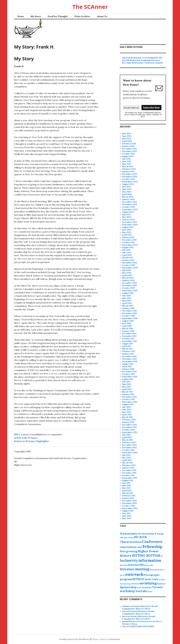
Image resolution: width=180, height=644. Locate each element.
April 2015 (127, 389)
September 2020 (130, 268)
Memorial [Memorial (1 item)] (153, 570)
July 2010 (126, 513)
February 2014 (129, 420)
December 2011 (129, 470)
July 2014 (126, 407)
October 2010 (128, 506)
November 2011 (129, 473)
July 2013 (126, 435)
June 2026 (127, 136)
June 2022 (127, 230)
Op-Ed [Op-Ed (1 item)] (122, 575)
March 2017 (127, 349)
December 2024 (130, 174)
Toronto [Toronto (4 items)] (157, 587)
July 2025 (126, 159)
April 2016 (127, 367)
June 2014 (127, 410)
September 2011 (130, 478)
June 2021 (127, 253)
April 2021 (127, 255)
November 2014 (129, 397)
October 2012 (128, 450)
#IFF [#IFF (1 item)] (122, 538)
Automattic (115, 639)
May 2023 (127, 217)
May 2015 (126, 387)
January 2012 (128, 468)
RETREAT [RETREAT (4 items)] (138, 579)
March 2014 (128, 417)
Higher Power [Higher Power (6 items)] (148, 551)
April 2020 (127, 275)
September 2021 (130, 245)
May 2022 (127, 232)
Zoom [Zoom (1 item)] (150, 592)
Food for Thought (58, 16)
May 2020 (127, 273)
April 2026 (127, 141)
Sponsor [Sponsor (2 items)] (161, 584)
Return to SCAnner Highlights (31, 441)
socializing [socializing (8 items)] (148, 583)
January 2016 (128, 369)
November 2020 (130, 263)
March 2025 (128, 166)
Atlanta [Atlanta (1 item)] (131, 538)
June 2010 (127, 516)
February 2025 (129, 169)
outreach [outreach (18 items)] (134, 574)
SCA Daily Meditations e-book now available (143, 63)
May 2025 (127, 164)
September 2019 (130, 291)
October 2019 (128, 288)
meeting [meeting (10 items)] (142, 569)
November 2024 (130, 177)
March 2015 (127, 392)
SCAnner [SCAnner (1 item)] (162, 580)
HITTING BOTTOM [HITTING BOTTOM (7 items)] (146, 556)
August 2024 (128, 184)
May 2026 (127, 139)
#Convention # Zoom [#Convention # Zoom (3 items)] (151, 534)
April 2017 (127, 346)
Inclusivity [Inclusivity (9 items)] (129, 561)
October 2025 (128, 154)
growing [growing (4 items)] (132, 551)
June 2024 (127, 189)
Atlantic (126, 606)
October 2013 (128, 430)
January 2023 (128, 220)
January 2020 (128, 280)
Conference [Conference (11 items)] (152, 542)
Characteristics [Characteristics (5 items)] (131, 542)
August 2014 (128, 405)
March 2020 (128, 278)
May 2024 (127, 192)
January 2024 (128, 199)
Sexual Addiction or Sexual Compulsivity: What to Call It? (140, 607)
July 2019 (126, 296)
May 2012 (126, 458)
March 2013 (128, 440)
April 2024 (127, 194)
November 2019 (129, 285)
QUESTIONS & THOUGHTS (142, 626)
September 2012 (130, 453)
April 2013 (127, 437)
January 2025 (128, 172)
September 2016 (130, 361)
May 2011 (126, 488)
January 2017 (128, 354)
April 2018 (127, 326)
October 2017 (128, 339)
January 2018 (128, 331)
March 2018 (128, 329)
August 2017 (128, 344)
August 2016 (128, 364)
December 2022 (130, 222)
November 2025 (129, 151)
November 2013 (129, 427)
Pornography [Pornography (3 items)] (152, 575)
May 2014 (126, 412)
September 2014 (130, 402)
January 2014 (128, 422)
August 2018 (128, 321)
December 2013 (129, 425)
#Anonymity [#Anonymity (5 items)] (129, 534)
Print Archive (82, 16)
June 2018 (127, 323)
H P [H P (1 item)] (162, 556)
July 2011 (126, 483)
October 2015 (128, 374)
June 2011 (126, 486)
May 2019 (126, 301)
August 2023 (128, 212)
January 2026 (128, 146)
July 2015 (126, 382)
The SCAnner (90, 7)
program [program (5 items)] (126, 579)
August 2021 (128, 248)
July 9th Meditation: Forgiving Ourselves (141, 60)
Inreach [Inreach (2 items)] (124, 565)
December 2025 (129, 149)
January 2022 (128, 237)
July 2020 (126, 270)
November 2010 (129, 503)
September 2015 (130, 377)
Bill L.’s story (21, 434)
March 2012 (128, 463)
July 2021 (126, 250)
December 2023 (130, 202)
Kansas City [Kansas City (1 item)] (149, 565)
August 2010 (128, 511)
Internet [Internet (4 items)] (134, 565)
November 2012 (129, 448)
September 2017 (130, 341)
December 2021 (129, 240)
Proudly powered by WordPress (74, 639)
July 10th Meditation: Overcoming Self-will (142, 58)
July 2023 (126, 215)
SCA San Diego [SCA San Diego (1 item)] (125, 584)
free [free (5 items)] (123, 551)
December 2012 (129, 445)
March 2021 (128, 258)
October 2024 (129, 179)
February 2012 (129, 465)
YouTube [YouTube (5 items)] (141, 591)
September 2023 (130, 210)
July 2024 (126, 187)
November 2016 (129, 359)
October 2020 (129, 265)
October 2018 (128, 316)
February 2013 (129, 442)
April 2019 (127, 303)
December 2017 (129, 334)
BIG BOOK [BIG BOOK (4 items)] (140, 537)
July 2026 (126, 134)
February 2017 (129, 351)
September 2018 (130, 318)
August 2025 (128, 156)
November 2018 (129, 313)
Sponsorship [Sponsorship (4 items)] (128, 587)
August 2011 (128, 480)
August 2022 (128, 227)
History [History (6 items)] (126, 556)
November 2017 (129, 336)
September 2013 (130, 432)
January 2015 (128, 394)
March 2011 (127, 493)
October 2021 (128, 242)
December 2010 (129, 501)
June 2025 (127, 161)
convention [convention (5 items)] (128, 547)
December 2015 (129, 372)
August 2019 (128, 293)
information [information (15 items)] (150, 560)
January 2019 (128, 308)
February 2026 (129, 144)
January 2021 (128, 260)
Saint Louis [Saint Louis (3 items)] (152, 579)
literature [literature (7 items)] (127, 569)
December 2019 (129, 283)
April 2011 (127, 491)
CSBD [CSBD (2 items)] (139, 547)
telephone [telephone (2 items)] (147, 587)
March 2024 (128, 197)
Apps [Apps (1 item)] (126, 538)
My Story (36, 16)
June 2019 (127, 298)
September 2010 (130, 508)
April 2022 (127, 235)
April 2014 (127, 415)
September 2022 (130, 225)
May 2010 (127, 518)
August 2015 (128, 379)
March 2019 (128, 306)
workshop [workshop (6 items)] (127, 591)
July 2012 (126, 455)
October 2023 (129, 207)
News (21, 16)
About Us (102, 16)
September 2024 (130, 182)
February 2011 (129, 496)
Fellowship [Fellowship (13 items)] (152, 547)
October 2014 (128, 399)
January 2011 (128, 498)
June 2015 (126, 384)
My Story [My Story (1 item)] (161, 570)
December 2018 (129, 311)
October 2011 (128, 475)
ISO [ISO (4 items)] (142, 565)
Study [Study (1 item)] (139, 588)
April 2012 (127, 460)
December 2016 (129, 356)
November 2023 (130, 204)
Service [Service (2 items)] (135, 584)
